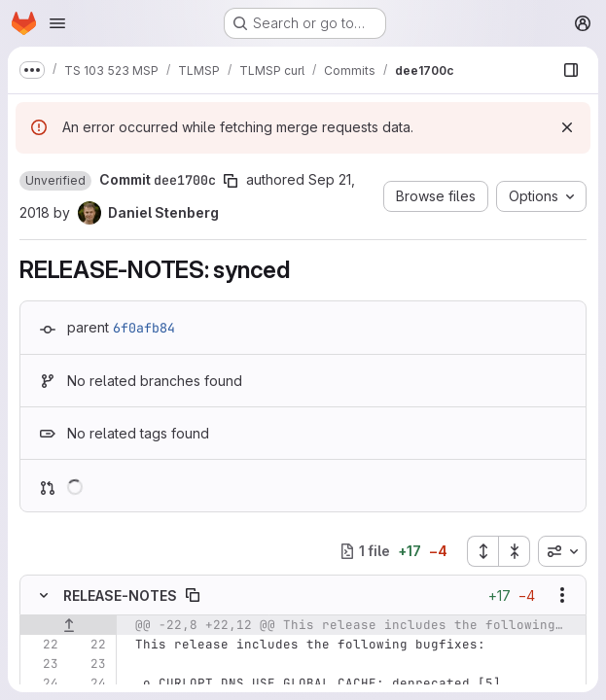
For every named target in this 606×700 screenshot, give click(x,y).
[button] (55, 181)
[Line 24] (42, 683)
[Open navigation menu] (57, 23)
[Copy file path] (193, 595)
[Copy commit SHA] (231, 181)
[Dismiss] (567, 127)
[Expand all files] (482, 551)
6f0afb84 (144, 328)
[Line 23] (42, 664)
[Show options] (562, 595)
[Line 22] (42, 645)
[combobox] (562, 551)
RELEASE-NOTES (120, 595)
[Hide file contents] (44, 595)
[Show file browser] (571, 70)
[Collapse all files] (515, 551)
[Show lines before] (69, 625)
